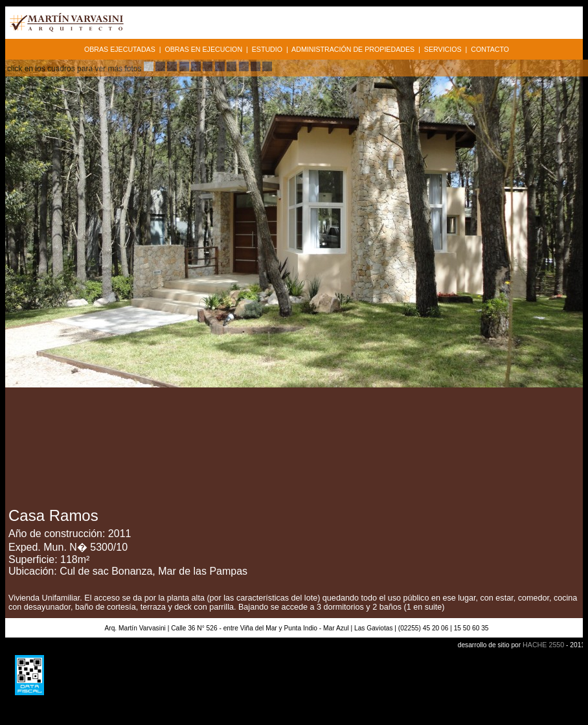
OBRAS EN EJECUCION (203, 49)
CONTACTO (490, 49)
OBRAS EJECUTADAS (120, 49)
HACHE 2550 (543, 645)
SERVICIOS (443, 49)
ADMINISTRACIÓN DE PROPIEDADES (353, 49)
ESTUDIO (267, 49)
